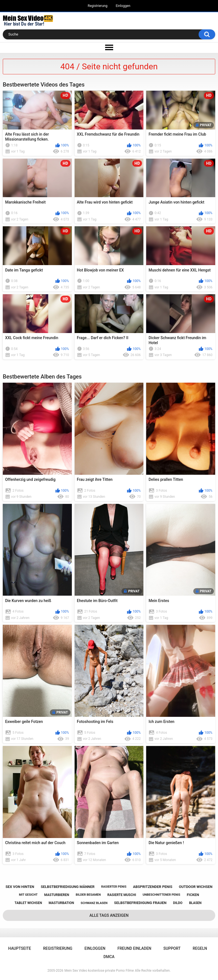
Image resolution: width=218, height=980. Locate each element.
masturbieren (57, 895)
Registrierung (97, 6)
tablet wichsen (28, 903)
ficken (193, 895)
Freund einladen (135, 948)
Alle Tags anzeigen (109, 915)
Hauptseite (20, 948)
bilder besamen (88, 895)
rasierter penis (114, 887)
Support (172, 948)
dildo (178, 903)
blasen (195, 903)
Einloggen (123, 6)
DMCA (109, 957)
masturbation (61, 903)
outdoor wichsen (196, 887)
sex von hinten (20, 887)
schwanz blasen (94, 903)
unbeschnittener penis (161, 895)
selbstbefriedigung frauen (140, 903)
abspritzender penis (153, 887)
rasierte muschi (122, 895)
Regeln (200, 948)
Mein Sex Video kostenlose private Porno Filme (99, 971)
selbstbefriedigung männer (68, 887)
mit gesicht (28, 895)
